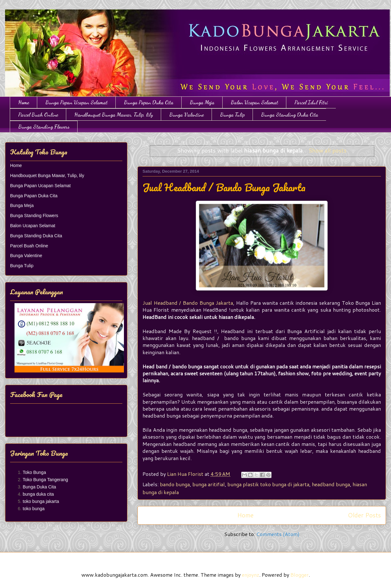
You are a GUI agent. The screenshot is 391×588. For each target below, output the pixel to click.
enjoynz (251, 575)
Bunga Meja (202, 102)
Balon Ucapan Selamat (254, 102)
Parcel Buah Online (38, 115)
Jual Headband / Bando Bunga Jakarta (224, 187)
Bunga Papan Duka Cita (149, 102)
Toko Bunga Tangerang (45, 480)
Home (24, 102)
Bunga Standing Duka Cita (290, 115)
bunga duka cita (38, 494)
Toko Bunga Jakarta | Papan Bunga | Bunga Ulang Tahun (9, 17)
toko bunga (34, 509)
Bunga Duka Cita (39, 487)
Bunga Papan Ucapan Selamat (76, 102)
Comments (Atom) (278, 534)
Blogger (300, 575)
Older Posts (364, 515)
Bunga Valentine (187, 115)
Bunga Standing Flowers (44, 127)
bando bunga (175, 484)
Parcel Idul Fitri (311, 102)
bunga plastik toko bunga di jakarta (268, 484)
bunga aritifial (209, 484)
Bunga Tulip (232, 115)
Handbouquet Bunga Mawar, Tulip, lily (114, 115)
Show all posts (327, 150)
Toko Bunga (34, 472)
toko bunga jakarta (41, 501)
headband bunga (331, 484)
